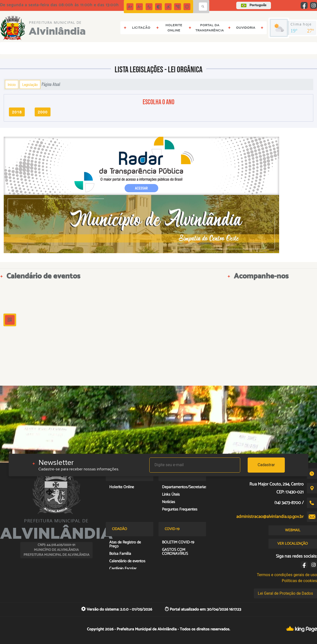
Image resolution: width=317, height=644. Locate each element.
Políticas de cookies (299, 581)
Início (12, 84)
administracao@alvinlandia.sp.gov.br (270, 517)
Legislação (30, 84)
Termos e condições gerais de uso (287, 575)
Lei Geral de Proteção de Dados (285, 593)
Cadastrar (266, 465)
